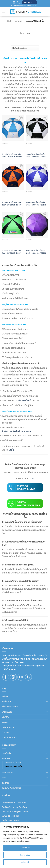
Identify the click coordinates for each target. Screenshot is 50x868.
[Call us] (28, 677)
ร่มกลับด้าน (7, 753)
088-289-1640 (14, 820)
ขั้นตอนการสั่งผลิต (10, 707)
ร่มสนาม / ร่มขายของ (11, 788)
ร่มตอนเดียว (7, 773)
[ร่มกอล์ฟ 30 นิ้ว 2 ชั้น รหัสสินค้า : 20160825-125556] (37, 225)
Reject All (25, 862)
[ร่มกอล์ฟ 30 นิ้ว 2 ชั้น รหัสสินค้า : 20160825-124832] (13, 128)
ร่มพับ (5, 778)
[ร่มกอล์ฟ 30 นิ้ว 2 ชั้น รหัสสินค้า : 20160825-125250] (37, 177)
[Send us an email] (21, 677)
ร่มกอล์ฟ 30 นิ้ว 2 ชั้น (13, 767)
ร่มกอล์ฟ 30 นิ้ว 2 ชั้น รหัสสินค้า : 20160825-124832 (12, 155)
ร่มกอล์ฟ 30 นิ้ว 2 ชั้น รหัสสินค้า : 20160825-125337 (12, 252)
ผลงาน (5, 722)
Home (9, 21)
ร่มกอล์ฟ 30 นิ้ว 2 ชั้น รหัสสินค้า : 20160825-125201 (12, 204)
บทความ (6, 717)
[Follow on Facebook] (6, 677)
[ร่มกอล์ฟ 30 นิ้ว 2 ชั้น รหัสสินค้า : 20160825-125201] (13, 177)
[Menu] (4, 12)
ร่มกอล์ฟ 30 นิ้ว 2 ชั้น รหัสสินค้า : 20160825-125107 (36, 155)
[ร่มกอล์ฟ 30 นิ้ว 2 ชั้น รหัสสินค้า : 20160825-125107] (37, 128)
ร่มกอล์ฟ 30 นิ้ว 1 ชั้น (13, 763)
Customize (25, 855)
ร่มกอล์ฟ (18, 21)
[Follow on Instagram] (13, 677)
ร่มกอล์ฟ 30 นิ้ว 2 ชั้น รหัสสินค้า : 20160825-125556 (36, 252)
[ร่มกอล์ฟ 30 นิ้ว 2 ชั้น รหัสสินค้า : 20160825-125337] (13, 225)
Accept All (25, 848)
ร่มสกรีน (6, 783)
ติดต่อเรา (6, 732)
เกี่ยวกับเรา (7, 712)
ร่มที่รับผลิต (7, 701)
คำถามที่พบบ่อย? (10, 738)
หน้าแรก (6, 696)
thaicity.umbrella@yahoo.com (17, 431)
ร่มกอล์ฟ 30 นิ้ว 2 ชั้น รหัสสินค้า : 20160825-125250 (36, 204)
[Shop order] (25, 48)
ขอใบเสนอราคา (9, 727)
